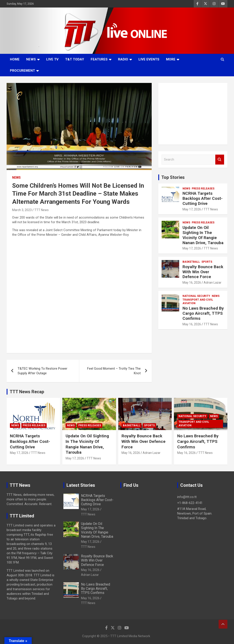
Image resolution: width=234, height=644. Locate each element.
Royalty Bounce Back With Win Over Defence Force (203, 272)
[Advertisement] (193, 114)
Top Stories (173, 177)
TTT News (41, 210)
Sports (207, 262)
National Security (196, 296)
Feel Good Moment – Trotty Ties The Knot (114, 371)
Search (220, 160)
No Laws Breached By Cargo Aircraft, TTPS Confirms (203, 313)
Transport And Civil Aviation (198, 302)
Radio (123, 59)
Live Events (149, 59)
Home (15, 59)
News (31, 59)
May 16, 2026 (192, 283)
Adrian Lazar (213, 283)
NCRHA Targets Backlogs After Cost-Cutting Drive (203, 198)
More (171, 59)
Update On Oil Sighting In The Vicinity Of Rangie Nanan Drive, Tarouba (203, 235)
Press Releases (203, 189)
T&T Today (75, 59)
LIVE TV (52, 59)
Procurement (22, 71)
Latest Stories (81, 485)
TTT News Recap (27, 392)
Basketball (191, 262)
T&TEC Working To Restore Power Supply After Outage (42, 371)
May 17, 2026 (192, 209)
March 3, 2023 (22, 210)
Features (99, 59)
